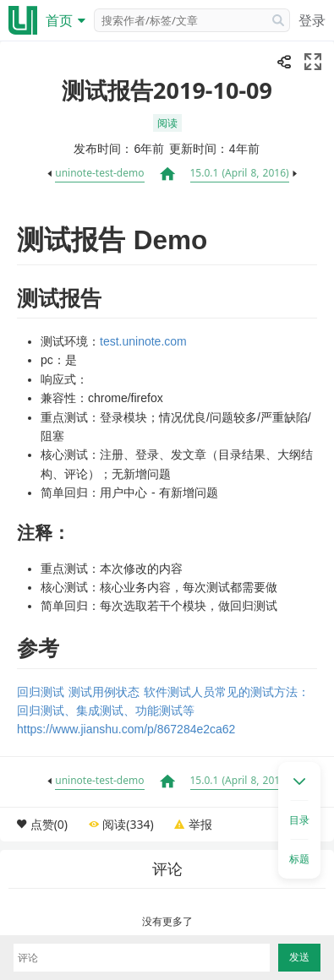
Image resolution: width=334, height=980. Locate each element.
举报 (200, 824)
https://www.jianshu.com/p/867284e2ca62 (126, 729)
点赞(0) (49, 824)
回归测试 (41, 692)
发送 (299, 957)
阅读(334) (128, 824)
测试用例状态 (104, 692)
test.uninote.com (143, 341)
